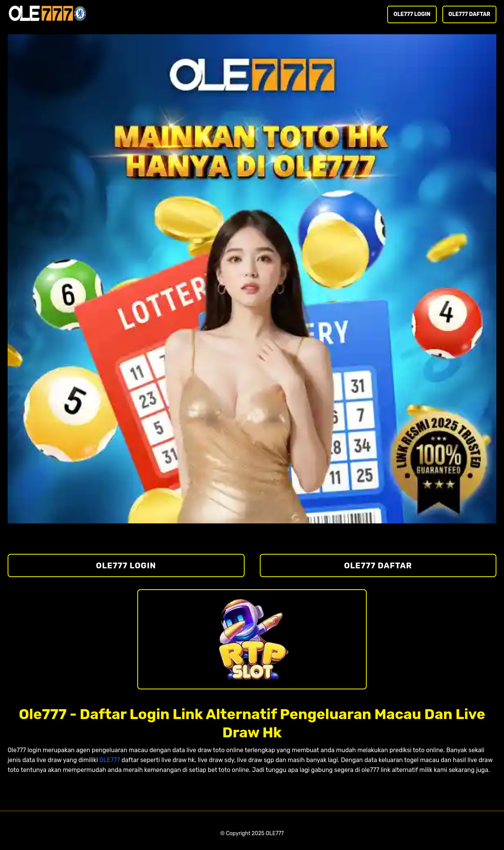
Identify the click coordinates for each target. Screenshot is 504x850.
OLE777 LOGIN (412, 14)
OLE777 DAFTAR (469, 14)
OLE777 (110, 760)
